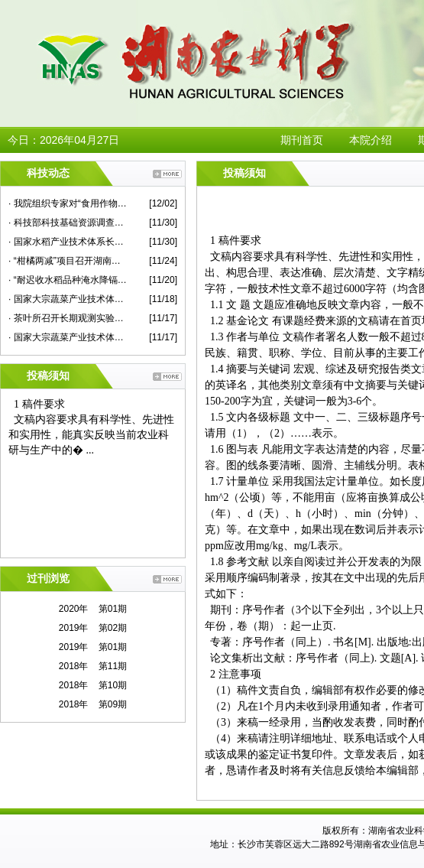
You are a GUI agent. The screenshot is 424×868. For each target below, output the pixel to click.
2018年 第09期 (93, 704)
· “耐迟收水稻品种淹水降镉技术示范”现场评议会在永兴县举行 (68, 280)
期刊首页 (302, 140)
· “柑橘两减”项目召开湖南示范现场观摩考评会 (68, 261)
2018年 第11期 (93, 666)
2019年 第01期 (93, 647)
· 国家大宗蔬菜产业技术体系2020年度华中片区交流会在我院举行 (68, 337)
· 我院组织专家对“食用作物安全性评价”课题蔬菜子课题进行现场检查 (68, 203)
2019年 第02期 (93, 628)
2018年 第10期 (93, 685)
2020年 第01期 (93, 609)
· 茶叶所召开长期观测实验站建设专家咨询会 (68, 318)
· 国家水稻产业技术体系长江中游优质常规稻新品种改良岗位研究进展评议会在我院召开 (68, 242)
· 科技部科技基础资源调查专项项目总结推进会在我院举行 (68, 223)
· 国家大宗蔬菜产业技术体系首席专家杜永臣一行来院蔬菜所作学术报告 (68, 299)
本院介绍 (371, 140)
